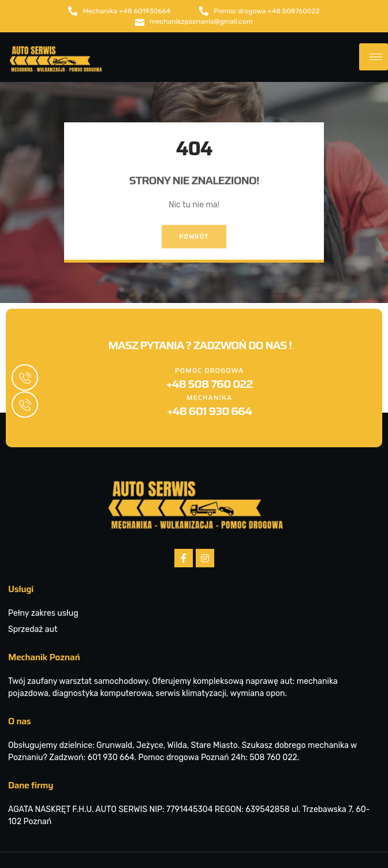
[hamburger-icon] (374, 58)
